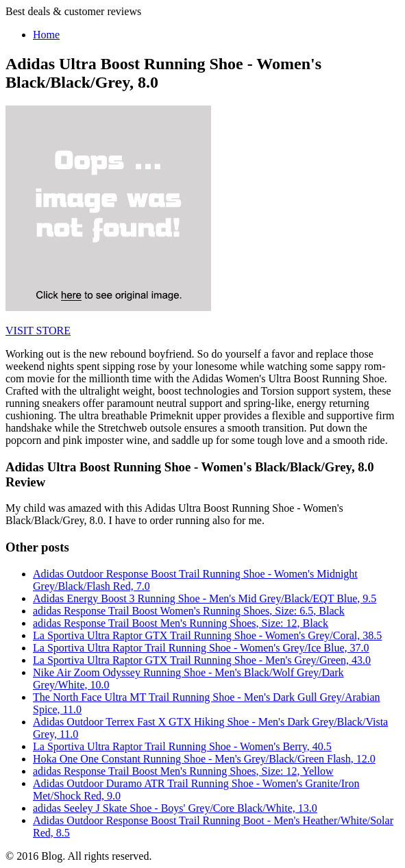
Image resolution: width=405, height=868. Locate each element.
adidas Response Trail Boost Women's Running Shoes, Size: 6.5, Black (189, 611)
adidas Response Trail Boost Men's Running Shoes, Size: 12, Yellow (183, 771)
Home (46, 35)
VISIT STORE (38, 331)
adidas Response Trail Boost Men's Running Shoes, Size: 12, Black (181, 623)
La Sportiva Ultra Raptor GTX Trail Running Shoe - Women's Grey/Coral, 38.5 (207, 635)
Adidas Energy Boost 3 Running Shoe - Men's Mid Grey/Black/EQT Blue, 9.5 (205, 598)
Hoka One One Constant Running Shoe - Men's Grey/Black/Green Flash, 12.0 (204, 759)
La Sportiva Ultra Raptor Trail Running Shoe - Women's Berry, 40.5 (182, 746)
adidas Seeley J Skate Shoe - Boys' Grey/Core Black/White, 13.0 (175, 808)
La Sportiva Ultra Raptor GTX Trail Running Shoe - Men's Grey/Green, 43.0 (202, 660)
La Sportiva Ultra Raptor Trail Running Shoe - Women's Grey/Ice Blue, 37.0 (201, 648)
